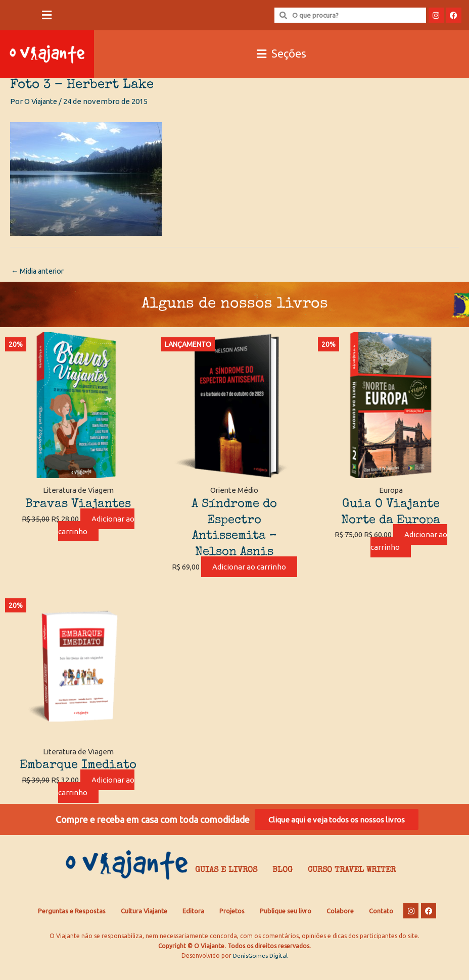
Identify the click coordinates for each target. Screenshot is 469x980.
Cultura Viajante (144, 925)
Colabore (340, 925)
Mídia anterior (40, 271)
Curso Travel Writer (352, 886)
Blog (283, 886)
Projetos (232, 925)
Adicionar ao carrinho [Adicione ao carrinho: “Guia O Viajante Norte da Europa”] (409, 542)
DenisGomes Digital (260, 970)
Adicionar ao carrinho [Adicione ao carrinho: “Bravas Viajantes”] (97, 526)
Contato (381, 925)
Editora (193, 925)
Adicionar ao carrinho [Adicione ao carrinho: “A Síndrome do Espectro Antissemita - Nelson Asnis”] (245, 574)
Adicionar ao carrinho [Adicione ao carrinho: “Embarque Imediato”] (97, 799)
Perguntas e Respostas (72, 925)
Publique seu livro (286, 925)
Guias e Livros (226, 886)
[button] (47, 15)
